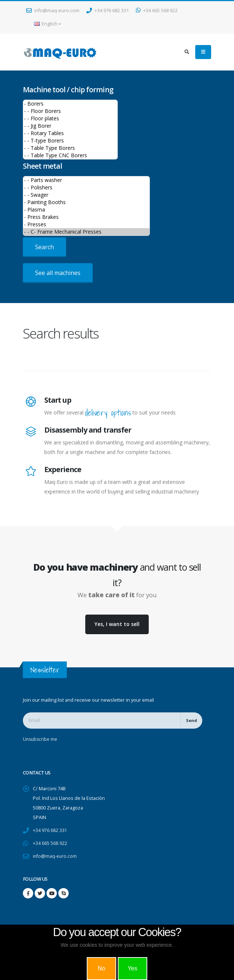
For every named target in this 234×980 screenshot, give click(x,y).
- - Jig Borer (70, 126)
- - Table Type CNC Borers (70, 155)
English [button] (47, 24)
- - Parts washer (86, 180)
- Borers (70, 104)
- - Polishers (86, 188)
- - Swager (86, 195)
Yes (133, 968)
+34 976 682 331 (108, 11)
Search (44, 247)
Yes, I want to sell (117, 624)
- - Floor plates (70, 118)
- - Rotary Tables (70, 133)
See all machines (58, 273)
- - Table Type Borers (70, 148)
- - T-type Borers (70, 141)
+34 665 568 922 (157, 11)
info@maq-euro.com (53, 11)
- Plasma (86, 210)
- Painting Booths (86, 202)
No (101, 968)
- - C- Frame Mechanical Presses (86, 232)
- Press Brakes (86, 217)
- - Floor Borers (70, 111)
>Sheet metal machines (86, 206)
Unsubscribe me (41, 739)
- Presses (86, 224)
